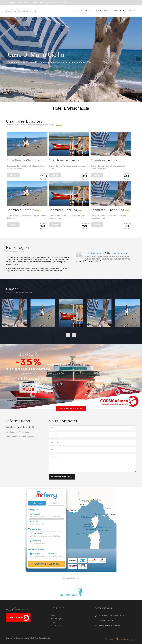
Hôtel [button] (76, 11)
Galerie (107, 11)
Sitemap (53, 615)
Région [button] (99, 11)
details (13, 175)
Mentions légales (57, 619)
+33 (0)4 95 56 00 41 (14, 3)
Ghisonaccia (120, 253)
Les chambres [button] (87, 11)
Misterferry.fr (76, 578)
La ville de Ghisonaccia (94, 253)
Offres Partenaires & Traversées (71, 409)
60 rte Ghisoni (31, 3)
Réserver (54, 622)
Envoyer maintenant (62, 477)
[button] (4, 59)
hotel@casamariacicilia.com (52, 3)
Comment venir (120, 11)
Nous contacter (56, 626)
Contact (132, 11)
